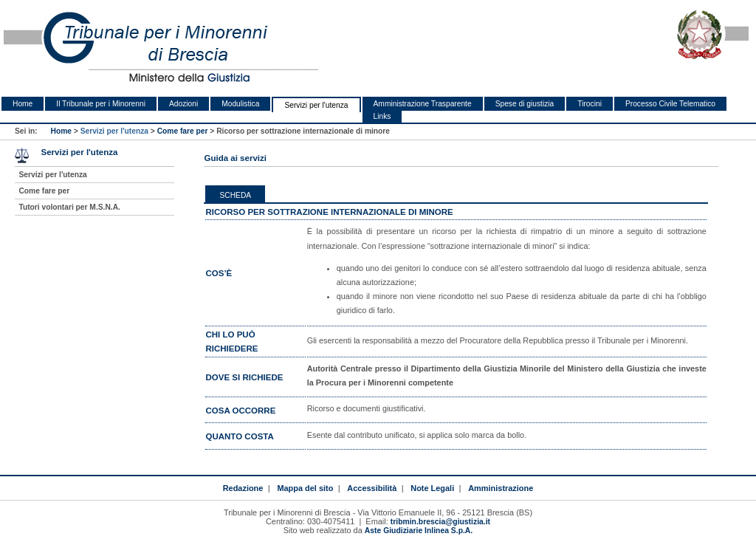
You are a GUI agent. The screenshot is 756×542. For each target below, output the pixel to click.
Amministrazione (501, 488)
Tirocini (590, 104)
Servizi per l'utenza (316, 105)
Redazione (243, 488)
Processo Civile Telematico (670, 104)
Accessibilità (372, 488)
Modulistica (240, 104)
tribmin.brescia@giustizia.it (440, 522)
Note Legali (432, 488)
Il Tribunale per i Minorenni (101, 104)
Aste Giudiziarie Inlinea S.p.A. (419, 531)
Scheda (235, 195)
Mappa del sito (305, 488)
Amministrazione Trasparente (423, 104)
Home (23, 104)
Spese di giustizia (525, 104)
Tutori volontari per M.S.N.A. (69, 207)
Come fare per (183, 131)
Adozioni (183, 104)
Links (382, 116)
